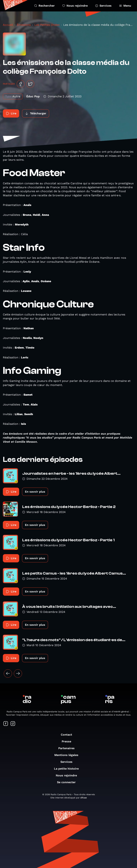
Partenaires (68, 748)
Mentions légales (68, 755)
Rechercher (44, 6)
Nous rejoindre (75, 6)
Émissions (24, 25)
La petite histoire (68, 769)
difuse (84, 798)
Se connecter (68, 782)
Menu (125, 6)
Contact (68, 735)
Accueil (8, 25)
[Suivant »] (18, 674)
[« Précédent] (8, 674)
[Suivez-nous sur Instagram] (13, 724)
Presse (68, 741)
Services (103, 6)
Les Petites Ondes (47, 25)
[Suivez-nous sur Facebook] (6, 724)
